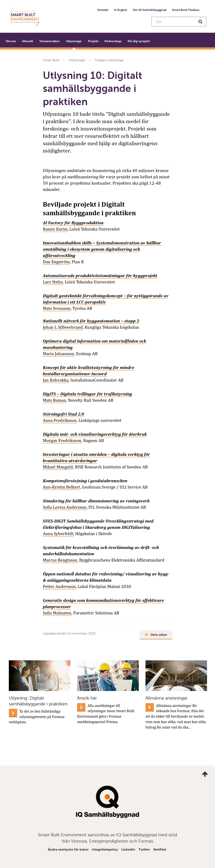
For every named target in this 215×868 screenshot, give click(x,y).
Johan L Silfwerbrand (63, 327)
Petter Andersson (59, 586)
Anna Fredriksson (60, 420)
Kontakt (103, 10)
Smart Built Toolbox (186, 10)
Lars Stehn (53, 282)
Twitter (144, 849)
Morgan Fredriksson (62, 441)
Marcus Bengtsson (60, 560)
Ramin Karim (55, 229)
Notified (160, 849)
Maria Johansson (58, 354)
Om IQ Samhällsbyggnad (150, 10)
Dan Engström (56, 262)
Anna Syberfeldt (58, 534)
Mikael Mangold (58, 467)
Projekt (93, 41)
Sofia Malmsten (57, 613)
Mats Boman (54, 400)
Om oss (11, 41)
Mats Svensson (57, 308)
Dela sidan (156, 635)
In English (121, 10)
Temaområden (49, 41)
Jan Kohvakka (56, 380)
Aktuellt (28, 41)
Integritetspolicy (105, 849)
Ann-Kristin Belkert (61, 487)
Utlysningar (74, 41)
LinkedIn (128, 849)
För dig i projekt (139, 41)
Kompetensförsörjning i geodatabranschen (85, 481)
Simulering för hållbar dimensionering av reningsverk (96, 501)
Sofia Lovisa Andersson (65, 507)
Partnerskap (113, 41)
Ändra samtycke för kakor (68, 849)
